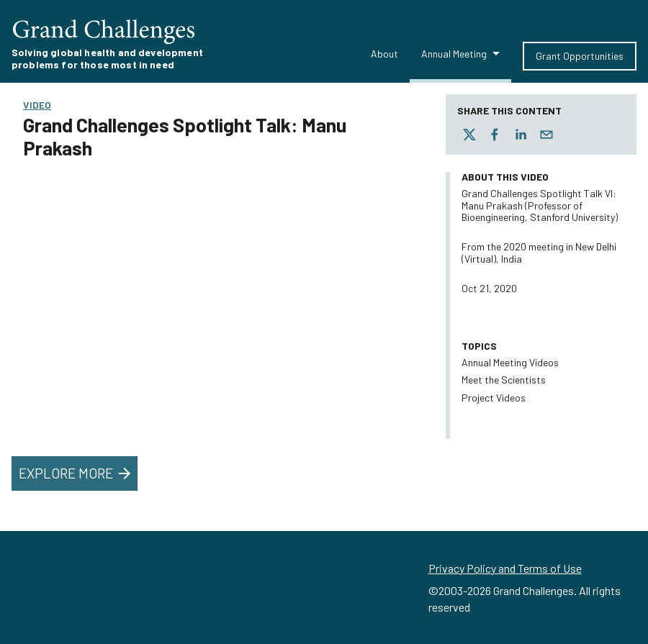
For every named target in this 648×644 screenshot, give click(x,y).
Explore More (76, 473)
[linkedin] (521, 135)
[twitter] (469, 135)
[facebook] (495, 135)
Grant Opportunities (580, 56)
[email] (546, 135)
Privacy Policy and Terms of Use (505, 568)
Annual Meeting (454, 54)
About (384, 54)
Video (37, 105)
